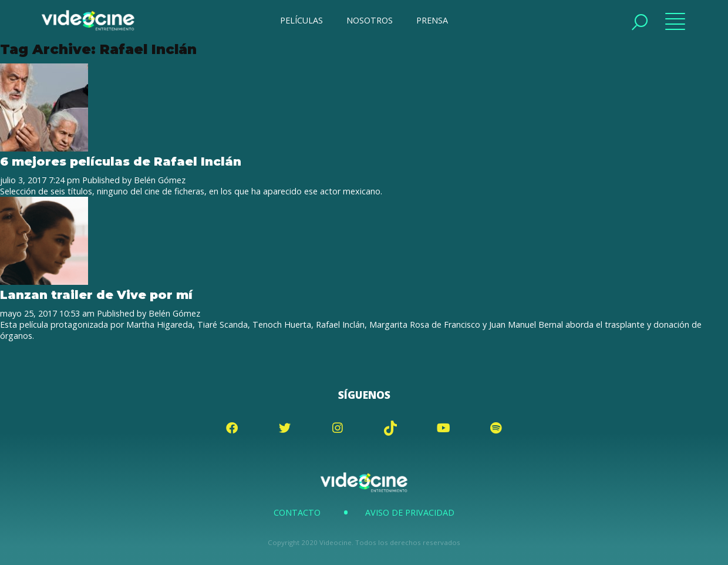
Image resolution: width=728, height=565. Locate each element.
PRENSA (432, 20)
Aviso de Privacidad (410, 512)
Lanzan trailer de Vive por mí (96, 295)
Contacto (297, 512)
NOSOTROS (370, 20)
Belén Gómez (160, 180)
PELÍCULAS (301, 20)
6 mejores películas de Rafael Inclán (121, 161)
